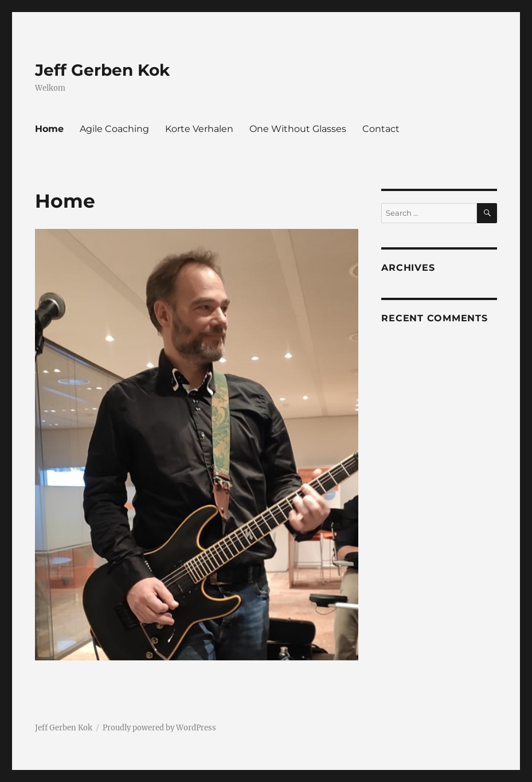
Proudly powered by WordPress (159, 728)
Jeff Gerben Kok (102, 70)
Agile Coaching (114, 129)
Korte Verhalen (199, 129)
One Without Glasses (298, 129)
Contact (381, 129)
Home (49, 129)
